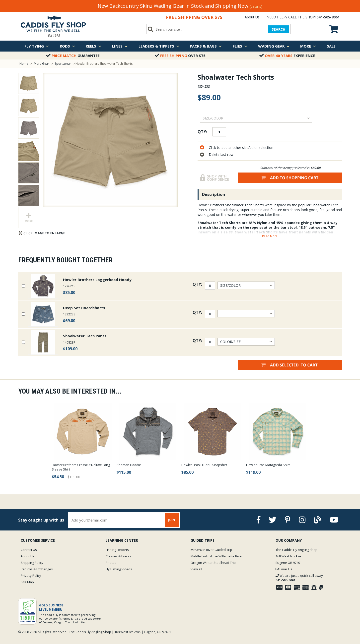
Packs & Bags (206, 46)
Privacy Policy (31, 576)
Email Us (284, 569)
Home (24, 64)
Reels (93, 46)
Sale (331, 46)
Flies (240, 46)
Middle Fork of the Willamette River (217, 556)
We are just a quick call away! (300, 578)
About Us (252, 17)
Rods (67, 46)
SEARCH (279, 29)
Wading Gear (274, 46)
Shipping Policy (32, 563)
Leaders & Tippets (159, 46)
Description (214, 194)
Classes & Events (119, 556)
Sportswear (63, 64)
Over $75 (180, 56)
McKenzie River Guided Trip (211, 550)
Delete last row (221, 154)
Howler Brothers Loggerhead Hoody (97, 280)
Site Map (27, 582)
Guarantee (73, 56)
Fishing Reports (117, 550)
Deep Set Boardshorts (84, 308)
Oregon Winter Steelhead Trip (213, 563)
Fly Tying (37, 46)
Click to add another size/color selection (241, 147)
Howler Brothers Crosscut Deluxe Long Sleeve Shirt (81, 467)
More (308, 46)
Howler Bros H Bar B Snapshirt (204, 465)
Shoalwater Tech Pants (85, 336)
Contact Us (29, 550)
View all (196, 569)
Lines (120, 46)
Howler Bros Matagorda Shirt (268, 465)
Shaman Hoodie (129, 465)
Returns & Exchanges (37, 569)
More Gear (41, 64)
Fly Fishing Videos (119, 569)
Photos (111, 563)
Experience (287, 56)
